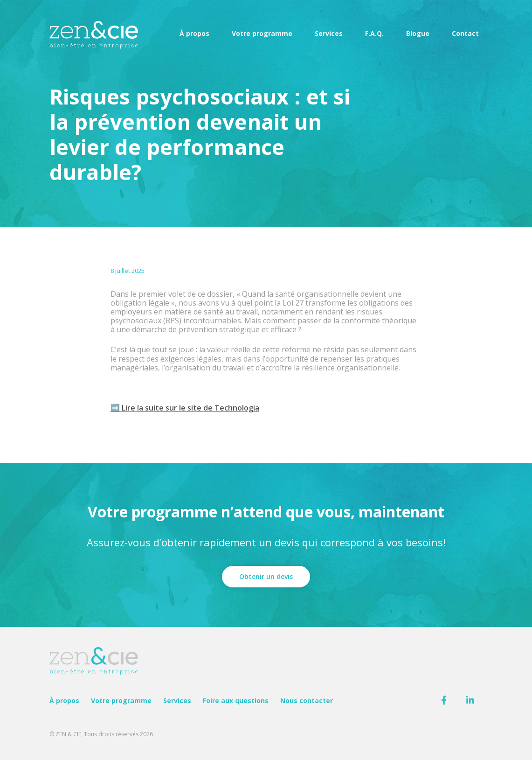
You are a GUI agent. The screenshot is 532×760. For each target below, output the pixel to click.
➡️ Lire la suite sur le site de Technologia (185, 408)
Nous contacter (307, 701)
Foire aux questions (236, 701)
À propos (194, 33)
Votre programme (262, 33)
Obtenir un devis (266, 576)
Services (329, 33)
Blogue (418, 33)
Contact (465, 33)
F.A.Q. (374, 33)
